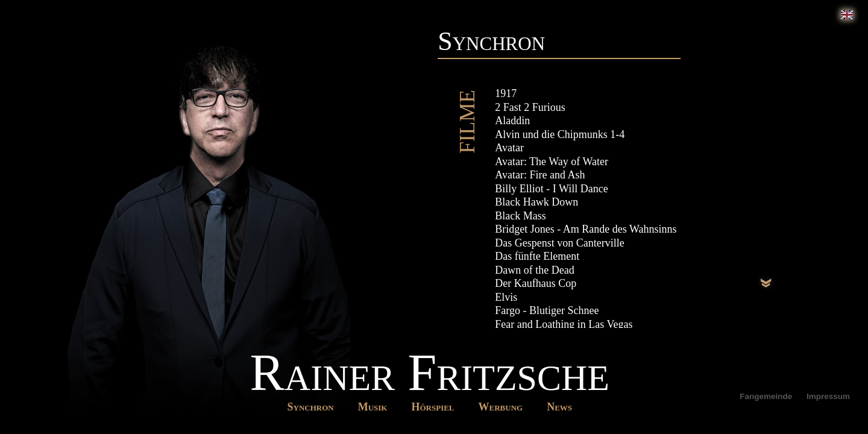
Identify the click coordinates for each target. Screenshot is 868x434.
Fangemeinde (767, 396)
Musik (373, 407)
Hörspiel (432, 407)
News (559, 407)
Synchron (311, 407)
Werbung (501, 407)
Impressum (828, 396)
